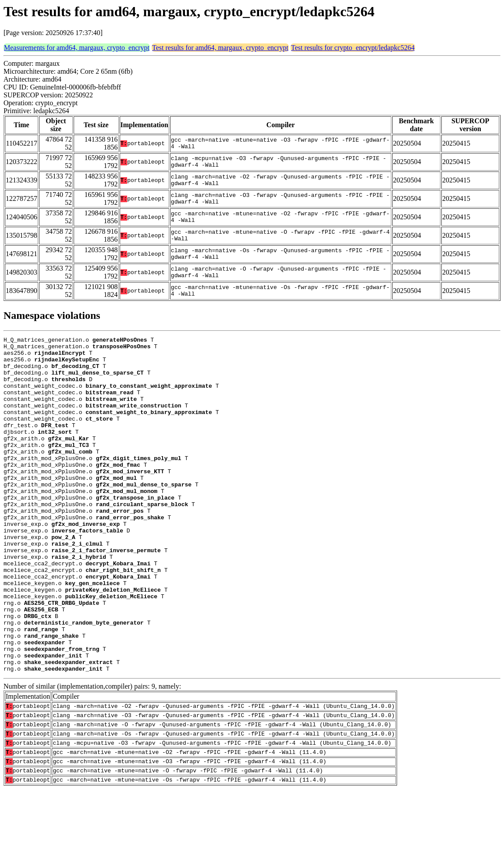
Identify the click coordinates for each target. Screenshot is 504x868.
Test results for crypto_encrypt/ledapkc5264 (353, 48)
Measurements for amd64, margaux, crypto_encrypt (77, 48)
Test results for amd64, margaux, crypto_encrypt (220, 48)
